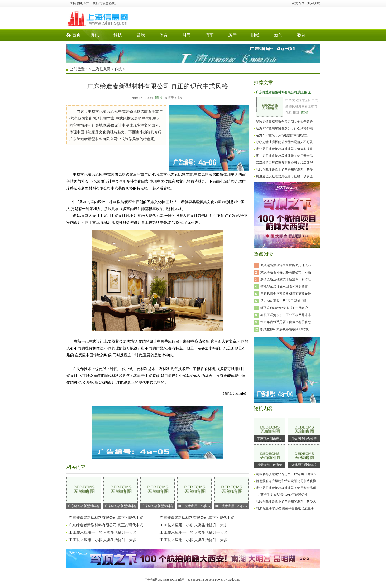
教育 (301, 35)
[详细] (306, 113)
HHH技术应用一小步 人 (194, 492)
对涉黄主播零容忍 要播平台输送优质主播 (285, 508)
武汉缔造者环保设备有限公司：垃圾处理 (284, 163)
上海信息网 (101, 69)
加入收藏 (313, 3)
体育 (164, 35)
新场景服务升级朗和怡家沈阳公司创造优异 (286, 481)
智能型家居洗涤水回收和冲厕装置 (284, 286)
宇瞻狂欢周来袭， (270, 439)
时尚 (187, 35)
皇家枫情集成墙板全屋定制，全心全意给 (284, 122)
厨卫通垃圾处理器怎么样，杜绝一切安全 (284, 176)
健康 (141, 35)
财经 (255, 35)
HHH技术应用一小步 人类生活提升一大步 (194, 525)
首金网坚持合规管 (304, 439)
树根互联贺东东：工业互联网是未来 (286, 315)
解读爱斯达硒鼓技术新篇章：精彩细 (286, 279)
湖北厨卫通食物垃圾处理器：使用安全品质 (286, 488)
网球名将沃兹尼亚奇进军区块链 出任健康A (286, 474)
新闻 (278, 35)
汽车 (209, 35)
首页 (77, 35)
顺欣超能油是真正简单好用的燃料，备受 (284, 169)
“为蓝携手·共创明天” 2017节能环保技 (282, 495)
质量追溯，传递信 (270, 465)
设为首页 (298, 3)
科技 (118, 35)
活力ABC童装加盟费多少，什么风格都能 (285, 128)
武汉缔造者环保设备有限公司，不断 (286, 272)
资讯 (95, 35)
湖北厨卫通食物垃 (304, 465)
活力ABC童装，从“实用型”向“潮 (283, 301)
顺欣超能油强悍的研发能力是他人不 (286, 265)
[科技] (159, 98)
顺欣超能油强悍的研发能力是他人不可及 (284, 142)
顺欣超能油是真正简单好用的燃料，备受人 (286, 502)
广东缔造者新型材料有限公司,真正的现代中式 (106, 518)
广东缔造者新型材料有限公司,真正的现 (283, 92)
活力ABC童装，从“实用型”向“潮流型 (282, 135)
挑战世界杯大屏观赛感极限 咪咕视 (285, 329)
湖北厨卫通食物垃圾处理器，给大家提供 (284, 149)
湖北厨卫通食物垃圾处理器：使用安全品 (284, 156)
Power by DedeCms (227, 580)
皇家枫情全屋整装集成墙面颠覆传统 (286, 294)
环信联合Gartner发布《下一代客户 (284, 308)
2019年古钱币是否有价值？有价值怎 (286, 322)
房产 (232, 35)
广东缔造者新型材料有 (84, 492)
